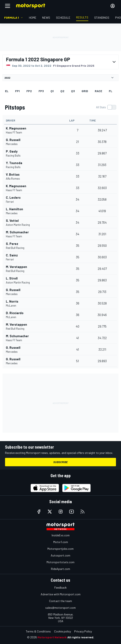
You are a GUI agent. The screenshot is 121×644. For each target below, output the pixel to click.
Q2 (62, 91)
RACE (98, 91)
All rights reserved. (81, 637)
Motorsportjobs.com (60, 549)
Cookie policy (62, 631)
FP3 (41, 91)
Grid (85, 91)
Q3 (73, 91)
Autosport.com (60, 555)
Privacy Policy (83, 631)
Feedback (60, 587)
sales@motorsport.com (60, 608)
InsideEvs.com (61, 535)
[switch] (106, 107)
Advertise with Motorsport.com (61, 594)
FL (111, 91)
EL (7, 91)
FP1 (17, 91)
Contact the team (60, 601)
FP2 (29, 91)
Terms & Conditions (38, 631)
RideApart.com (60, 569)
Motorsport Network (52, 637)
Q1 (52, 91)
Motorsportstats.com (60, 562)
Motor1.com (61, 542)
